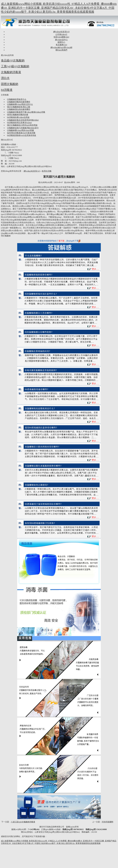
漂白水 (5, 78)
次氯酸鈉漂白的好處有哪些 (19, 109)
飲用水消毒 (47, 171)
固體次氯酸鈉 (10, 84)
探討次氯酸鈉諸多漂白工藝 (19, 107)
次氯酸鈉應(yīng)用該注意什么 (20, 104)
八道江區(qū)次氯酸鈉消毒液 (23, 822)
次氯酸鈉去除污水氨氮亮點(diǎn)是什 (23, 128)
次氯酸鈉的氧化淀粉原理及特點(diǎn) (23, 120)
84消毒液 (7, 90)
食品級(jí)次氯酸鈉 (13, 60)
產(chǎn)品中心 (61, 40)
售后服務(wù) (61, 45)
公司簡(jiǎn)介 (61, 34)
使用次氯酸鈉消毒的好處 (18, 115)
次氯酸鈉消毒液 (11, 72)
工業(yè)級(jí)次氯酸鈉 (15, 66)
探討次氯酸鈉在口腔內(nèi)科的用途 (22, 125)
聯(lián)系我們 (61, 50)
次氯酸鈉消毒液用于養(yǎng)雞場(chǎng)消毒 (26, 112)
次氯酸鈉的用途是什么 (17, 99)
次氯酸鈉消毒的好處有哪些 (19, 102)
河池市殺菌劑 (107, 822)
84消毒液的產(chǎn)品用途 (18, 117)
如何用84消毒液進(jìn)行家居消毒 (21, 133)
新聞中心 (61, 42)
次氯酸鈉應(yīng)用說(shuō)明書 (21, 130)
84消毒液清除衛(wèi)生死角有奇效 (22, 135)
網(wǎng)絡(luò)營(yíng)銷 (61, 47)
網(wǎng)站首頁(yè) (61, 32)
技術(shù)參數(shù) (61, 37)
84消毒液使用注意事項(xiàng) (19, 123)
